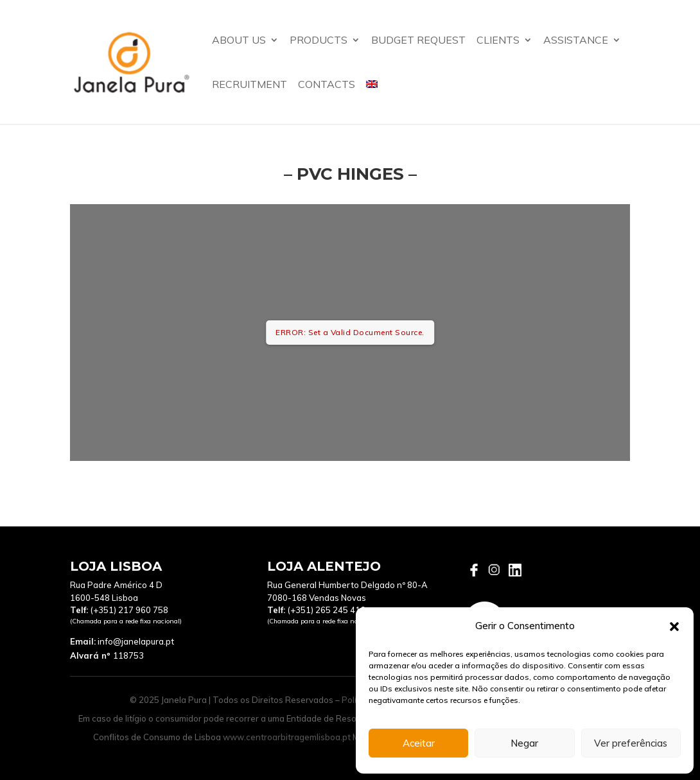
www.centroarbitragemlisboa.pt (287, 737)
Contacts (327, 85)
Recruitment (249, 85)
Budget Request (418, 41)
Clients (498, 41)
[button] (674, 627)
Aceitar (419, 743)
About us (239, 41)
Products (319, 41)
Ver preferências (631, 743)
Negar (524, 743)
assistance (576, 41)
